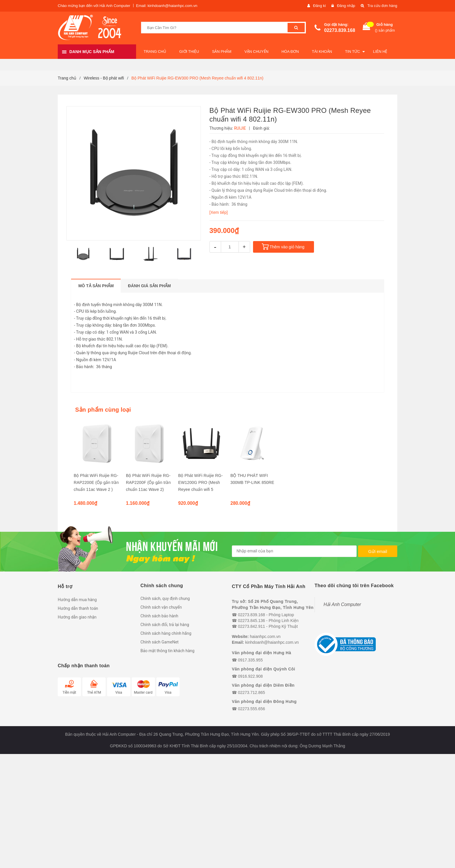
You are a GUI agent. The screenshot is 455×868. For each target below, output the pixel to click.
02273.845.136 (251, 621)
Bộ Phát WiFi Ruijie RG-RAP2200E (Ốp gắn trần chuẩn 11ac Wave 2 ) (96, 482)
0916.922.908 (250, 676)
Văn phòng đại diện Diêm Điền (263, 685)
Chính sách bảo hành (159, 616)
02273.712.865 (251, 692)
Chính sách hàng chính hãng (166, 633)
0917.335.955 (250, 660)
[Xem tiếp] (219, 212)
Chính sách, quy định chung (165, 598)
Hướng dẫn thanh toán (78, 608)
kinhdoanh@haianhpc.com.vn (272, 642)
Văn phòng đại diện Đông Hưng (264, 701)
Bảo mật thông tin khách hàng (167, 651)
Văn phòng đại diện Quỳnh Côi (263, 669)
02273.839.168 (340, 30)
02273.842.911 (251, 626)
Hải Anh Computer (342, 604)
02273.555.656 (251, 709)
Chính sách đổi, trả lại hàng (165, 625)
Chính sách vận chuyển (161, 607)
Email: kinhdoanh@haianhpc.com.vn (167, 6)
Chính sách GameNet (159, 642)
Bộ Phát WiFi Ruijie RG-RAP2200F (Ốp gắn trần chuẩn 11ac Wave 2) (148, 482)
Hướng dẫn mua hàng (77, 600)
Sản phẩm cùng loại (103, 410)
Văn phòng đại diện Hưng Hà (261, 653)
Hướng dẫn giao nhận (77, 617)
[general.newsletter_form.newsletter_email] (294, 551)
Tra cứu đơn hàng (382, 6)
